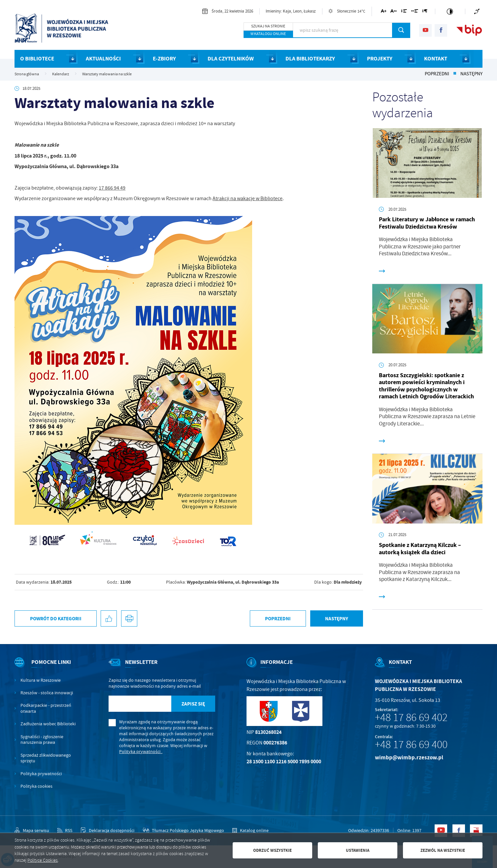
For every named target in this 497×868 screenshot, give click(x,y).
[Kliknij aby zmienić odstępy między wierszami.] (404, 12)
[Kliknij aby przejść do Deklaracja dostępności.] (108, 831)
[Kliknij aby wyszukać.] (401, 30)
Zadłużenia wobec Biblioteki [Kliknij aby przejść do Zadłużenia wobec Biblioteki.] (48, 724)
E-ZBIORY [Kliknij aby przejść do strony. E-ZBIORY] (164, 59)
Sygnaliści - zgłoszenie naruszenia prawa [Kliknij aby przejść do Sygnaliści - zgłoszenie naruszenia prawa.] (42, 740)
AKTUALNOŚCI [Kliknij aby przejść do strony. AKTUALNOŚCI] (103, 59)
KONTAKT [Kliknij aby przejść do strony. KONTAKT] (436, 59)
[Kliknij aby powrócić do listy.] (455, 74)
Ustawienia (358, 850)
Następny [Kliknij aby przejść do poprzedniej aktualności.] (471, 74)
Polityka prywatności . (141, 752)
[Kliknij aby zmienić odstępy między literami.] (394, 12)
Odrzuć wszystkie (272, 850)
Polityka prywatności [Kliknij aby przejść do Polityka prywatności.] (41, 774)
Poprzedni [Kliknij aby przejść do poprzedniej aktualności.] (437, 74)
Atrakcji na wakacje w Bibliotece (248, 199)
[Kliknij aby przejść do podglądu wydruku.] (129, 618)
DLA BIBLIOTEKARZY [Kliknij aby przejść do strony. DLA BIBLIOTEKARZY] (310, 59)
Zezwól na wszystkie (443, 850)
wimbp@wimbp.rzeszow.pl (409, 758)
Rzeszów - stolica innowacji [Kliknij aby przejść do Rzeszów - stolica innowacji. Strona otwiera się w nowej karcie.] (47, 693)
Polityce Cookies (43, 860)
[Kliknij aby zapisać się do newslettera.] (193, 704)
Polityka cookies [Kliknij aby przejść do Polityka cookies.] (36, 786)
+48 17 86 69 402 (411, 717)
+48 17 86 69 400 (411, 744)
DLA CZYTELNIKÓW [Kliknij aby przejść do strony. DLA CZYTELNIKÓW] (231, 59)
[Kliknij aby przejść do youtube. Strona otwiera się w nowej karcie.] (425, 30)
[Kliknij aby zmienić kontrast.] (450, 11)
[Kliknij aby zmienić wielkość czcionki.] (383, 12)
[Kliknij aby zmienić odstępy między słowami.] (414, 12)
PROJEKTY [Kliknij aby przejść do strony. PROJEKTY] (380, 59)
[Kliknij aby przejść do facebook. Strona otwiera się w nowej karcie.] (441, 30)
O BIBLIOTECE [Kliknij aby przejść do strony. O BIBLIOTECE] (37, 59)
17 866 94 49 (112, 188)
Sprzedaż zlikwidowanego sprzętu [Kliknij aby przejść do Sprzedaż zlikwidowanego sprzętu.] (46, 758)
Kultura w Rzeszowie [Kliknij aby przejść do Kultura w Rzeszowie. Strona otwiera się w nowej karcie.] (41, 680)
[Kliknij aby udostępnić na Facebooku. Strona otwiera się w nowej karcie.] (109, 618)
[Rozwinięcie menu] (46, 668)
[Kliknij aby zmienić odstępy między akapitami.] (425, 12)
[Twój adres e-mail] (140, 704)
